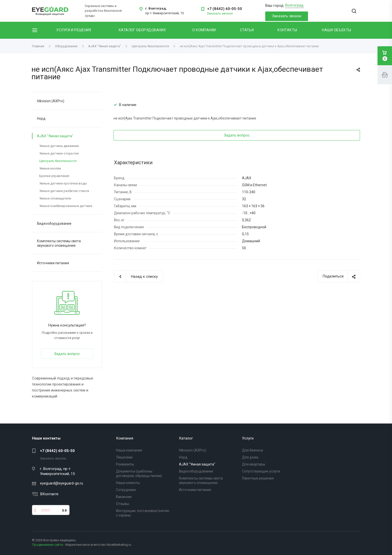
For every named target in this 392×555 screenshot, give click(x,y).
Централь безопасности (58, 161)
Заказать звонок (287, 16)
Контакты (287, 30)
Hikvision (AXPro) (51, 101)
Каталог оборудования (142, 30)
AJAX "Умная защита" (55, 136)
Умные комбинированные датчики (66, 206)
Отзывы (122, 504)
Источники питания (53, 263)
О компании (204, 30)
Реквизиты (125, 464)
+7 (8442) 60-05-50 (225, 9)
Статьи (247, 30)
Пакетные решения (258, 478)
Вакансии (124, 497)
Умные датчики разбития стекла (64, 191)
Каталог (186, 438)
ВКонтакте (49, 494)
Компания (125, 438)
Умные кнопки (50, 168)
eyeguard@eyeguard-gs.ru (61, 483)
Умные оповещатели (55, 198)
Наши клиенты (128, 483)
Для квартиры (254, 464)
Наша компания (129, 450)
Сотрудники (126, 490)
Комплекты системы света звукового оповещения (59, 243)
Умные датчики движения (59, 146)
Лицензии (124, 457)
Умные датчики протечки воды (63, 183)
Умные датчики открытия (59, 153)
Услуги (248, 438)
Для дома (250, 457)
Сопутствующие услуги (261, 471)
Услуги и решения (74, 30)
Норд (41, 118)
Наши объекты (336, 30)
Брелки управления (54, 176)
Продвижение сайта (47, 545)
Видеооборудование (54, 223)
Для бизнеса (252, 450)
